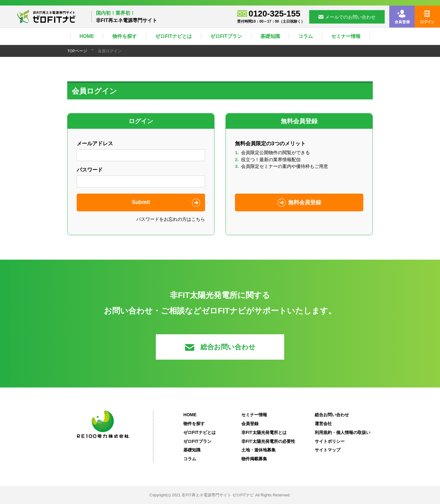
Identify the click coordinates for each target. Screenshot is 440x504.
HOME (87, 36)
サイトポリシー (330, 441)
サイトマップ (328, 450)
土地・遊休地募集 (258, 450)
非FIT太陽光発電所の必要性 (268, 441)
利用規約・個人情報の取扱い (343, 432)
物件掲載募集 (254, 459)
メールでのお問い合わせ (347, 17)
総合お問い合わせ (220, 347)
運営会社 (323, 424)
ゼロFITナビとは (174, 36)
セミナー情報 (346, 36)
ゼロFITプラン (226, 36)
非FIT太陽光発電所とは (264, 432)
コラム (306, 36)
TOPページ (77, 51)
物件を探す (125, 36)
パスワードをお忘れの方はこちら (171, 219)
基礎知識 (270, 36)
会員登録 (250, 424)
